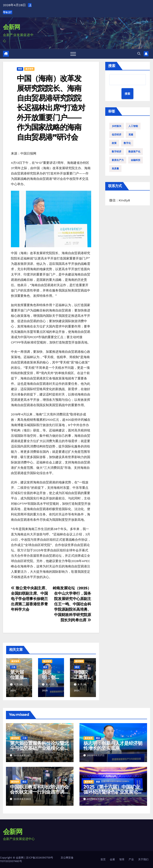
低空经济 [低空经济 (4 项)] (117, 135)
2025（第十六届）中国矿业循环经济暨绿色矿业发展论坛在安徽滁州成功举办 (113, 792)
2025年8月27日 (96, 755)
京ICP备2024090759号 (40, 858)
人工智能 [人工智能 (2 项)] (133, 126)
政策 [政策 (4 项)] (114, 143)
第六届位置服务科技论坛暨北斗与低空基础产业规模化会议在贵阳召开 (39, 748)
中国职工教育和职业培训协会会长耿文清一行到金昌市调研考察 (39, 792)
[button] (139, 54)
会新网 (11, 27)
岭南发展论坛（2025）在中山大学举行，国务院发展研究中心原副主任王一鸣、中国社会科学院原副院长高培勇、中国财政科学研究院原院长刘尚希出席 (72, 604)
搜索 (112, 66)
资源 (98, 782)
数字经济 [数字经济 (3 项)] (117, 152)
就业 (45, 667)
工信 (13, 667)
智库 (122, 859)
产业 (131, 859)
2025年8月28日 (22, 755)
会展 (112, 859)
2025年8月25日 (96, 799)
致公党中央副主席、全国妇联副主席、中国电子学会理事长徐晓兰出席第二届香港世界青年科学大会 (30, 599)
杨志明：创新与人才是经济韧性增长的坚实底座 (113, 746)
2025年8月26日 (22, 799)
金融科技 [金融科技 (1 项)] (136, 160)
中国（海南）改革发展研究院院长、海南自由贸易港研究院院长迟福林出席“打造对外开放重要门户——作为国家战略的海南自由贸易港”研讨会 (51, 108)
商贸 (20, 69)
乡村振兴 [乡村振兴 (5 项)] (117, 126)
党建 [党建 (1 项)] (131, 135)
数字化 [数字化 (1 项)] (127, 143)
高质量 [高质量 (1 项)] (115, 169)
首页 (103, 859)
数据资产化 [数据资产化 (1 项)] (134, 152)
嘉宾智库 (29, 69)
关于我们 (143, 859)
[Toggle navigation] (73, 54)
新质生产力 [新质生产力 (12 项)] (118, 160)
